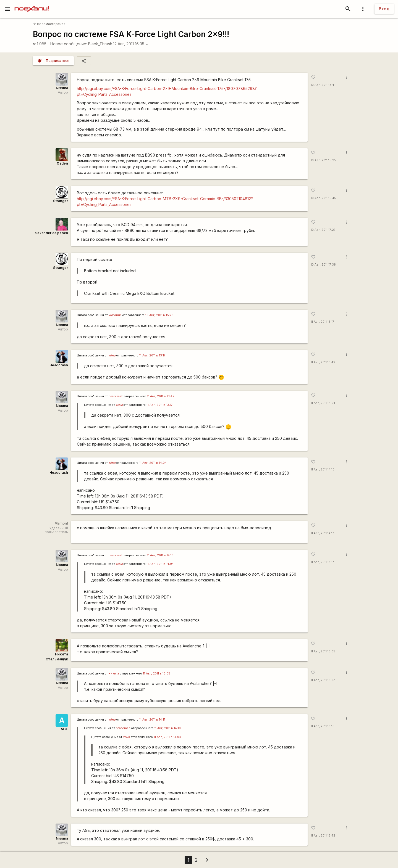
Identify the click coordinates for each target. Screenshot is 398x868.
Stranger (61, 201)
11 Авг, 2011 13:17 (322, 322)
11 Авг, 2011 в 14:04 (153, 463)
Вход (384, 9)
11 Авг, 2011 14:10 (323, 469)
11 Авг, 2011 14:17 (322, 533)
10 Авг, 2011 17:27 (323, 230)
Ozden (62, 163)
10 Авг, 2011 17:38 (323, 265)
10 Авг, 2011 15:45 (323, 198)
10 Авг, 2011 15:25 (323, 160)
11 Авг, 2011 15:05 (323, 651)
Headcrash (59, 365)
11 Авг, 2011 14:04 (323, 403)
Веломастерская (49, 24)
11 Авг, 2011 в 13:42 (161, 396)
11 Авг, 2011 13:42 (323, 362)
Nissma (62, 88)
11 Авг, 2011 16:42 (323, 836)
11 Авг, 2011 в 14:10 (160, 555)
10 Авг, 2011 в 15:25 (159, 315)
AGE (64, 729)
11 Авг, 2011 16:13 (323, 726)
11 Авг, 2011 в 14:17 (152, 720)
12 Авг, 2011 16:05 (131, 44)
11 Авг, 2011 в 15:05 (157, 674)
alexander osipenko (51, 233)
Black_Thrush (100, 44)
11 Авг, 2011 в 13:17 (152, 355)
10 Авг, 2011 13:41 (323, 85)
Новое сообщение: (69, 44)
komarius (115, 315)
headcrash (116, 396)
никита (114, 674)
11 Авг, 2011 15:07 (323, 680)
